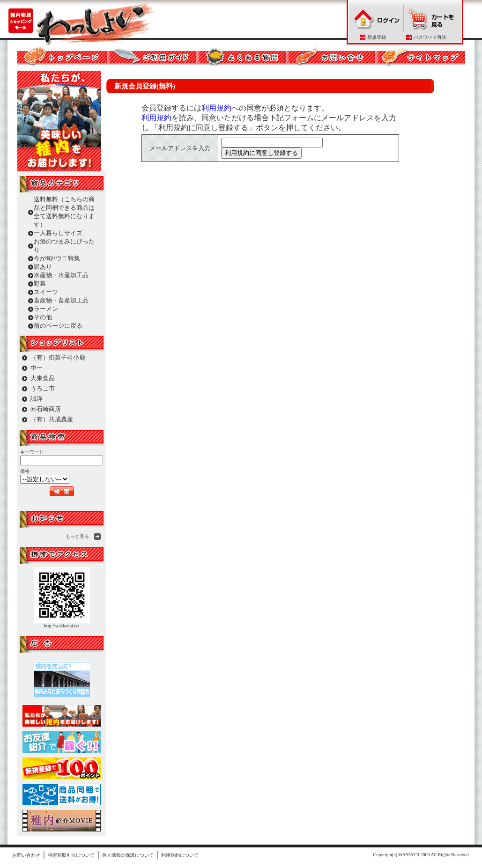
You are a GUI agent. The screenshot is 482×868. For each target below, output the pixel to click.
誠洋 (37, 399)
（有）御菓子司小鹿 (58, 357)
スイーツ (46, 292)
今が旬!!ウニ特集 (57, 258)
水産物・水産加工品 (61, 275)
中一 (37, 368)
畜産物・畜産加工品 (61, 300)
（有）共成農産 (52, 419)
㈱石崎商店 (46, 409)
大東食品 (43, 378)
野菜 (40, 283)
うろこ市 (43, 388)
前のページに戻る (58, 326)
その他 (43, 317)
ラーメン (46, 309)
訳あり (43, 267)
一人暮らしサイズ (58, 233)
